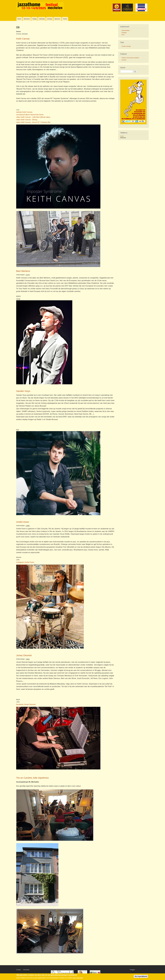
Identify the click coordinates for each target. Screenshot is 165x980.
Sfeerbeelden (126, 30)
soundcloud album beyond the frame (30, 115)
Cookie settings (126, 46)
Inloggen (132, 970)
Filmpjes (124, 33)
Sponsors (57, 19)
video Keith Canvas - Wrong (27, 120)
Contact (124, 60)
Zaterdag (42, 19)
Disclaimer (26, 970)
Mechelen (27, 19)
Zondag (50, 19)
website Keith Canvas (24, 112)
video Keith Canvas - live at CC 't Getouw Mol (33, 122)
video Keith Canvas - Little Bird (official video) (33, 117)
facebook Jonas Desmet (26, 704)
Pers (123, 35)
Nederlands (123, 138)
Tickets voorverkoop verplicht (130, 58)
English (122, 136)
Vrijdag (34, 19)
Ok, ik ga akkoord (141, 976)
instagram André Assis (25, 562)
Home (19, 19)
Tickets (65, 19)
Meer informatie (78, 978)
